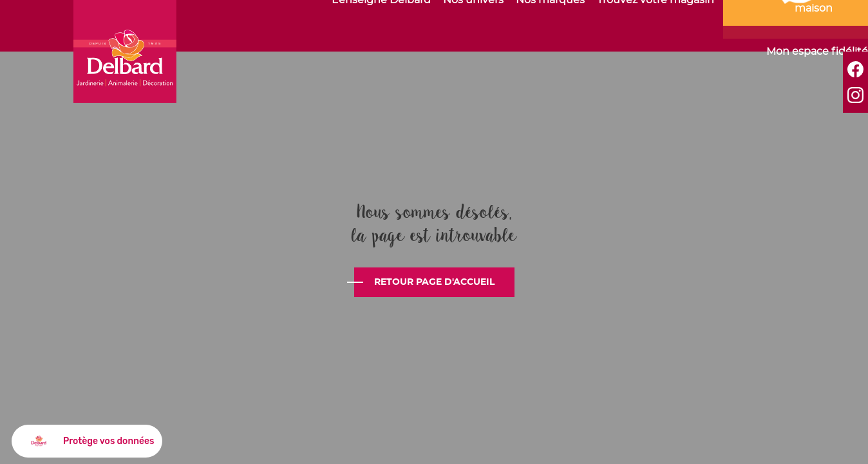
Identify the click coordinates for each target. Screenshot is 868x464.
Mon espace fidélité (817, 52)
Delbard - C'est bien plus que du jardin (125, 52)
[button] (87, 441)
